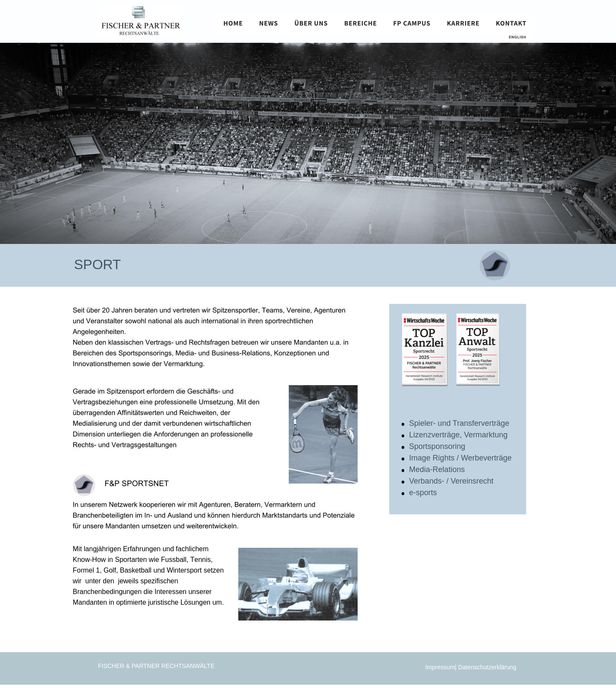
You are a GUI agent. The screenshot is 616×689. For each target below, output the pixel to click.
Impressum (440, 667)
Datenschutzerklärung (488, 667)
